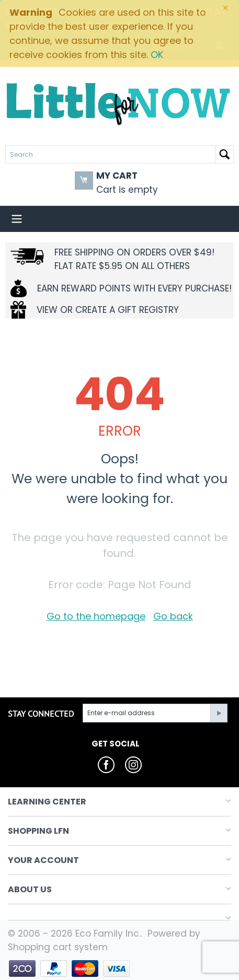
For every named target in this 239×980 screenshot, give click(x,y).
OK (157, 55)
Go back (173, 616)
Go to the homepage (96, 616)
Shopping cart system (58, 947)
